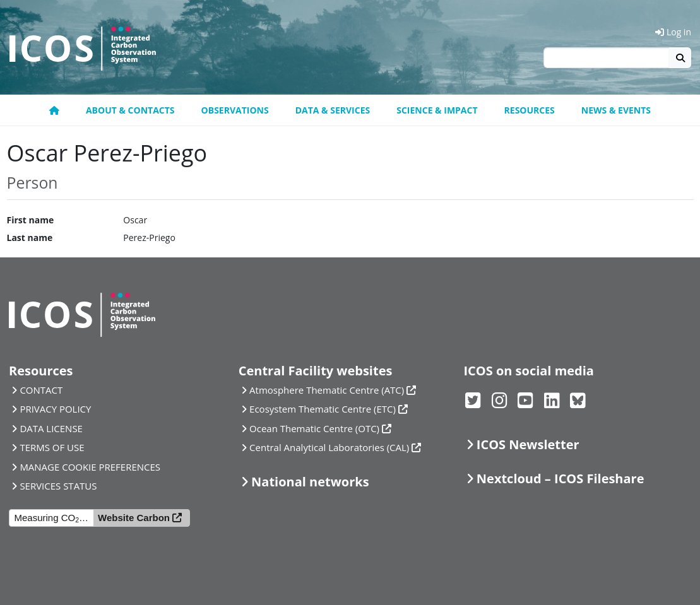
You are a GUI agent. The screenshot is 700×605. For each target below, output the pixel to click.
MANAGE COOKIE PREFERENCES (90, 467)
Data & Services (333, 110)
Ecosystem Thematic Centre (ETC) (323, 409)
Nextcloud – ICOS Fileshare (561, 479)
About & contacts (130, 110)
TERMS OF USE (52, 447)
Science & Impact (437, 110)
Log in (673, 32)
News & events (616, 110)
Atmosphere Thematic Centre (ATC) (327, 390)
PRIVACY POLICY (55, 409)
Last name (30, 238)
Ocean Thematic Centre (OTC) (314, 428)
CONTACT (41, 390)
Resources (530, 110)
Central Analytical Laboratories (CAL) (329, 447)
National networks (310, 482)
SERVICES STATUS (58, 486)
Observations (235, 110)
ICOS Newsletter (528, 444)
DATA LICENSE (51, 428)
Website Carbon (134, 518)
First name (31, 220)
